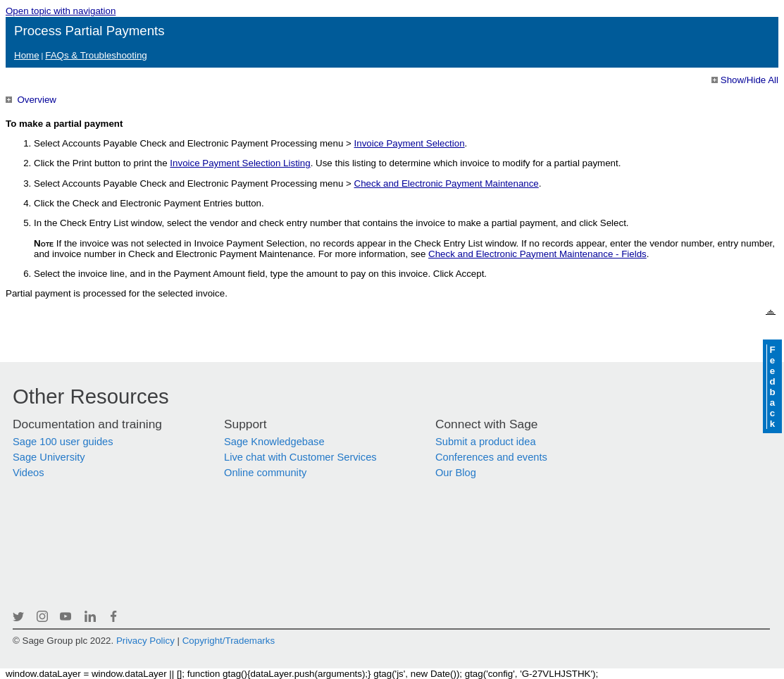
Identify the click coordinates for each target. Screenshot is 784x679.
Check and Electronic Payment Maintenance (447, 183)
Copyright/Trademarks (229, 641)
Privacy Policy (145, 641)
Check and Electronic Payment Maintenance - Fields (537, 254)
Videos (29, 473)
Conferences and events (491, 457)
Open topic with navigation (61, 11)
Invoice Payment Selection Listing (240, 163)
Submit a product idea (486, 442)
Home (27, 55)
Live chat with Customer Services (300, 457)
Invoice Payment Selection (410, 143)
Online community (265, 473)
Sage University (49, 457)
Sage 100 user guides (63, 442)
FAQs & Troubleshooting (96, 55)
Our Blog (456, 473)
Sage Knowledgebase (274, 442)
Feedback (772, 387)
